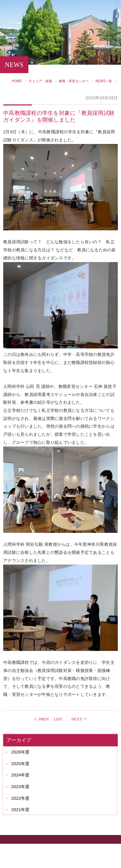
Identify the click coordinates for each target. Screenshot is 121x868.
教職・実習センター (74, 81)
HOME (17, 81)
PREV (44, 719)
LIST (58, 719)
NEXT (77, 719)
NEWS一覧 (104, 81)
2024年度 (20, 775)
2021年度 (20, 810)
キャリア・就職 (40, 81)
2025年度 (20, 764)
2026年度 (20, 752)
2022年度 (20, 798)
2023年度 (20, 787)
